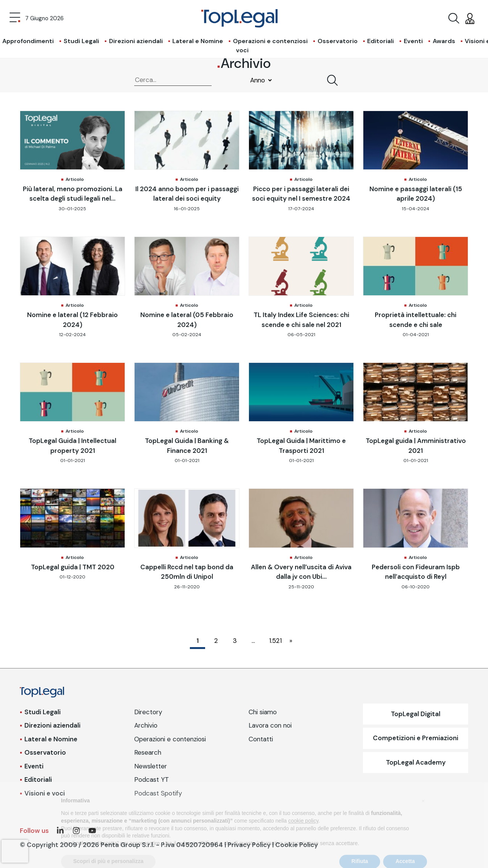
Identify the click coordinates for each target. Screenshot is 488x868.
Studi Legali (81, 41)
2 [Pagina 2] (216, 641)
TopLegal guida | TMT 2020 (73, 567)
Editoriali (380, 41)
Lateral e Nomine (198, 41)
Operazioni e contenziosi (270, 41)
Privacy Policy (249, 845)
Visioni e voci (45, 793)
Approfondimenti (28, 41)
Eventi (413, 41)
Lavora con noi (270, 725)
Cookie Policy (297, 845)
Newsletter (151, 766)
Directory (148, 712)
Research (148, 752)
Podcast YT (152, 779)
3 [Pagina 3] (235, 641)
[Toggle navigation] (15, 18)
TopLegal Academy (416, 762)
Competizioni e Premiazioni (416, 738)
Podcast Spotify (158, 793)
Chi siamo (263, 712)
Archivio (146, 725)
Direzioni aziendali (136, 41)
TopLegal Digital (416, 714)
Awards (444, 41)
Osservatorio (338, 41)
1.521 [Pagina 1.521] (274, 641)
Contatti (261, 739)
